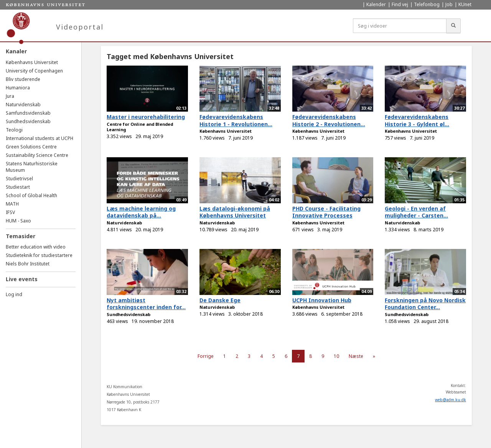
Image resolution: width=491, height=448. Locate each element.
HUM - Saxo (18, 221)
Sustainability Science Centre (37, 155)
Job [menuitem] (449, 4)
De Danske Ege (220, 300)
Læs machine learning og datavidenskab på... (141, 212)
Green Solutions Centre (31, 147)
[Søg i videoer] (400, 26)
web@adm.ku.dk (451, 400)
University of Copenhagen (34, 71)
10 (336, 356)
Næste (356, 356)
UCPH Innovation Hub (322, 300)
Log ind (14, 294)
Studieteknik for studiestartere (39, 255)
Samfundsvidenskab (28, 113)
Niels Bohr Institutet (28, 264)
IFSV (10, 212)
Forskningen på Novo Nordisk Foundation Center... (425, 304)
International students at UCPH (40, 138)
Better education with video (36, 247)
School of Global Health (31, 195)
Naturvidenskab (23, 105)
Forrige (206, 356)
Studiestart (18, 187)
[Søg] (453, 26)
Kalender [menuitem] (376, 4)
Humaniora (18, 88)
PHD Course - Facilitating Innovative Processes (326, 212)
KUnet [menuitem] (465, 4)
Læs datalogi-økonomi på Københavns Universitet (235, 212)
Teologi (14, 130)
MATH (12, 204)
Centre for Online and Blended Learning (140, 127)
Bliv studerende (23, 79)
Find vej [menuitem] (400, 4)
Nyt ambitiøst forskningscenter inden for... (146, 304)
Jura (10, 96)
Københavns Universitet (32, 62)
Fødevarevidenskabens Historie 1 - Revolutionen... (236, 120)
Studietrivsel (19, 179)
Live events (22, 279)
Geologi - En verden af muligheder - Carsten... (416, 212)
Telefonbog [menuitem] (427, 4)
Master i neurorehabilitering (146, 117)
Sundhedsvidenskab (28, 121)
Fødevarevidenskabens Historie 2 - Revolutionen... (329, 120)
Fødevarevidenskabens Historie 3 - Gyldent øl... (417, 120)
